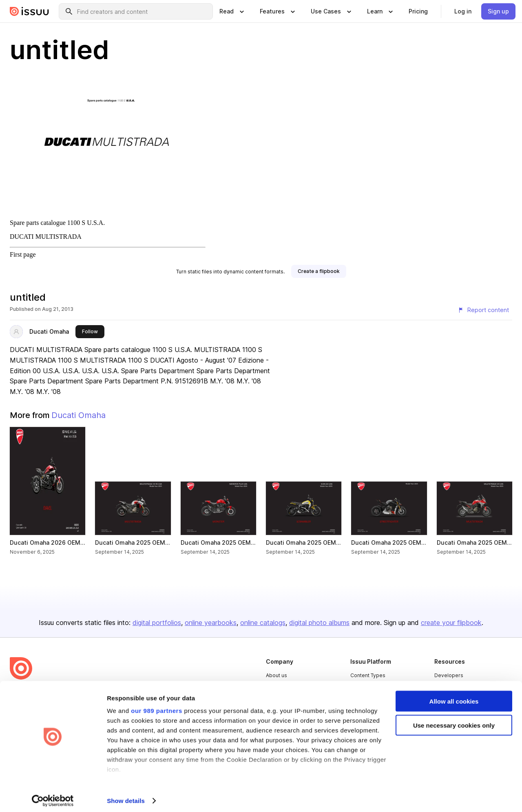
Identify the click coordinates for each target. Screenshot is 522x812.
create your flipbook (451, 623)
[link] (418, 11)
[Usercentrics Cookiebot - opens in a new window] (53, 796)
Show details (126, 796)
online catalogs (263, 623)
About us (276, 675)
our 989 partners (157, 706)
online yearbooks (211, 623)
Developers (449, 675)
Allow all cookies (454, 696)
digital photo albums (319, 623)
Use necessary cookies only (454, 721)
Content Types (368, 675)
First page (23, 254)
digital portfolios (157, 623)
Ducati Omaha (49, 331)
